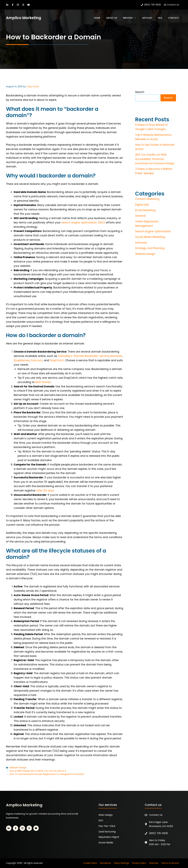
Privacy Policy (139, 863)
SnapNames (22, 360)
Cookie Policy (90, 863)
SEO (101, 820)
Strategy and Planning (150, 248)
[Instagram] (18, 5)
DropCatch (57, 360)
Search (140, 92)
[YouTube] (29, 5)
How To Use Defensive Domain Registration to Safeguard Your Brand (47, 774)
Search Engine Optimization (153, 231)
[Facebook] (13, 5)
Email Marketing (145, 210)
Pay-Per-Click (107, 826)
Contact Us (156, 815)
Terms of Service (170, 863)
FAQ (160, 18)
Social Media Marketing (150, 237)
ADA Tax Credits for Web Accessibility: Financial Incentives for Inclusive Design (155, 159)
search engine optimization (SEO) (83, 223)
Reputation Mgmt (109, 837)
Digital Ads (142, 205)
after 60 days (45, 491)
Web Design (106, 815)
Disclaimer (105, 863)
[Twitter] (23, 5)
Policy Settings (122, 863)
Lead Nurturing (107, 832)
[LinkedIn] (7, 5)
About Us (112, 18)
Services (131, 18)
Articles (147, 18)
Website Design (18, 768)
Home (97, 18)
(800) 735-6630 (159, 833)
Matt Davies (43, 382)
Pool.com (37, 360)
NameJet (116, 356)
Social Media (106, 843)
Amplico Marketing (24, 18)
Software (141, 243)
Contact (174, 18)
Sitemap (154, 863)
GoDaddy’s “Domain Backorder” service (83, 356)
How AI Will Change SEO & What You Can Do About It (38, 771)
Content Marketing (147, 199)
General (140, 216)
